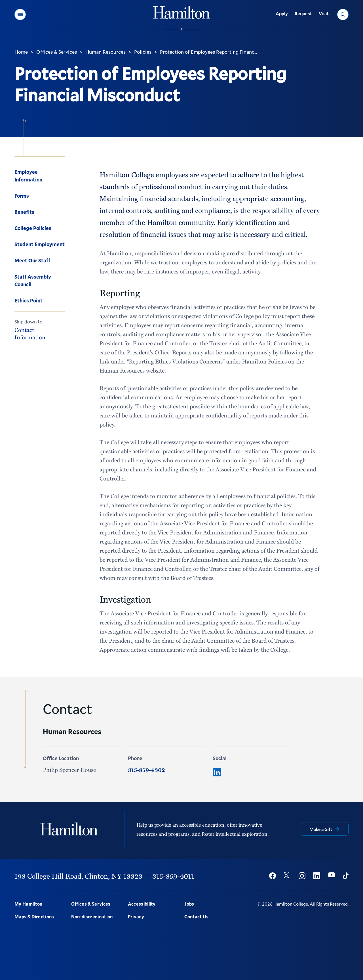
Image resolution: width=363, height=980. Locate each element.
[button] (20, 14)
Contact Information (30, 333)
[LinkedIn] (217, 772)
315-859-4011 (173, 876)
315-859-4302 (146, 770)
